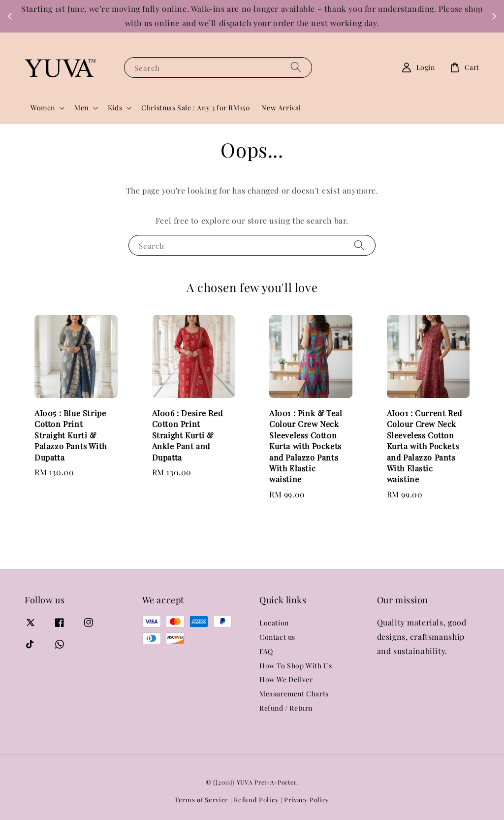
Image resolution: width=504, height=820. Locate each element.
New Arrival (281, 108)
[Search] (296, 67)
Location (274, 623)
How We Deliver (286, 679)
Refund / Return (286, 708)
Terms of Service (202, 800)
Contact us (277, 637)
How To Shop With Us (296, 666)
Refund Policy (256, 800)
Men (81, 108)
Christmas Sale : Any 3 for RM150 (195, 108)
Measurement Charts (294, 694)
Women (43, 108)
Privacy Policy (307, 800)
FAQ (266, 651)
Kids (115, 108)
